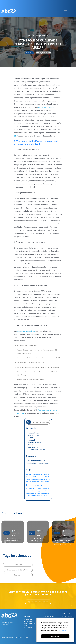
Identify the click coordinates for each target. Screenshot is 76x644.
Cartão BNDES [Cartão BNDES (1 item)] (45, 477)
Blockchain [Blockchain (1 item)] (38, 477)
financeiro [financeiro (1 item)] (34, 485)
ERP (16, 136)
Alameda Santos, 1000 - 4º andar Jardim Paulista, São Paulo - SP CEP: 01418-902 (30, 623)
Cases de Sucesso (34, 433)
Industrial (31, 440)
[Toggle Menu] (66, 11)
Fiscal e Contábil (33, 435)
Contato (26, 638)
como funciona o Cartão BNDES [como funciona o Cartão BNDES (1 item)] (34, 479)
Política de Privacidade (8, 638)
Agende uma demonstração (38, 602)
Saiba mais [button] (62, 630)
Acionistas (19, 638)
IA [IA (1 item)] (46, 491)
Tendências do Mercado (36, 450)
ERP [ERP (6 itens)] (29, 485)
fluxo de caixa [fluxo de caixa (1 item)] (40, 488)
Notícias (31, 445)
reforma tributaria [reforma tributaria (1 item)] (31, 496)
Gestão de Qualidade (46, 107)
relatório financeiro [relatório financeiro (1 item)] (36, 498)
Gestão (30, 438)
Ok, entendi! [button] (55, 636)
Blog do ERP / (42, 35)
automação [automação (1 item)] (40, 474)
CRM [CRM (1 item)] (44, 479)
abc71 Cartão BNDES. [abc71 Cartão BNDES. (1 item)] (31, 474)
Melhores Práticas (34, 442)
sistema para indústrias (26, 331)
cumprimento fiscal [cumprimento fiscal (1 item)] (45, 482)
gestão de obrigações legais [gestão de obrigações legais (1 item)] (38, 491)
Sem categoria (33, 447)
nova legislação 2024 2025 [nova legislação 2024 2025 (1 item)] (43, 493)
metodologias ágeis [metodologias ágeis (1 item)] (31, 493)
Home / (32, 35)
